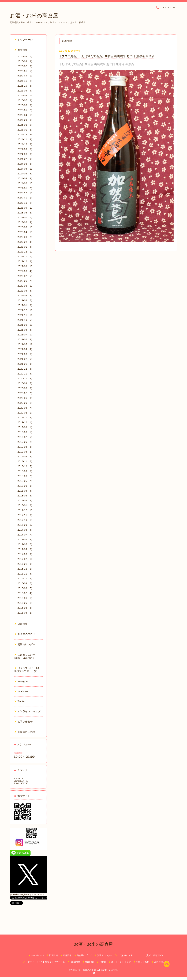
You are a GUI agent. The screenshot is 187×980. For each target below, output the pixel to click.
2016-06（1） (25, 598)
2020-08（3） (25, 388)
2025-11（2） (25, 81)
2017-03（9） (25, 554)
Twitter (20, 701)
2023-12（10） (26, 193)
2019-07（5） (25, 437)
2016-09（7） (25, 583)
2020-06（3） (25, 398)
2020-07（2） (25, 393)
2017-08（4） (25, 530)
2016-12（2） (25, 569)
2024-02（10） (26, 183)
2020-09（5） (25, 383)
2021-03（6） (25, 354)
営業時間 (18, 753)
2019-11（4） (25, 418)
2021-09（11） (26, 325)
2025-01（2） (25, 130)
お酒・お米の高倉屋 (34, 16)
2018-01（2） (25, 505)
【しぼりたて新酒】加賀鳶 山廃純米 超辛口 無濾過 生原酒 (96, 64)
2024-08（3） (25, 154)
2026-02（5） (25, 66)
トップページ (24, 40)
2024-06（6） (25, 164)
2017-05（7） (25, 544)
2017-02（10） (26, 559)
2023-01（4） (25, 247)
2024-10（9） (25, 144)
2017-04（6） (25, 549)
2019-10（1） (25, 422)
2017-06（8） (25, 539)
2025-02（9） (25, 125)
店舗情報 (21, 624)
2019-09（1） (25, 427)
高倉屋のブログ (25, 634)
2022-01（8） (25, 305)
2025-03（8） (25, 120)
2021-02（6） (25, 359)
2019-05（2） (25, 442)
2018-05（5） (25, 486)
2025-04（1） (25, 115)
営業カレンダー (25, 644)
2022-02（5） (25, 300)
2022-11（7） (25, 257)
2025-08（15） (26, 95)
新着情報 (21, 50)
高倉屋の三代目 (25, 732)
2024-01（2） (25, 188)
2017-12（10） (26, 510)
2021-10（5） (25, 320)
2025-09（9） (25, 91)
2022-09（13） (26, 266)
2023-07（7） (25, 217)
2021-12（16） (26, 310)
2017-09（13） (26, 525)
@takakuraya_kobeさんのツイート (27, 894)
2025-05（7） (25, 110)
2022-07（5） (25, 276)
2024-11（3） (25, 139)
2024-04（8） (25, 174)
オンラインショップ (27, 711)
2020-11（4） (25, 374)
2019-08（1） (25, 432)
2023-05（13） (26, 227)
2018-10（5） (25, 466)
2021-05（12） (26, 344)
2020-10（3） (25, 378)
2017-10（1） (25, 520)
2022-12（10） (26, 252)
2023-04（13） (26, 232)
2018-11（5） (25, 461)
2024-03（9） (25, 178)
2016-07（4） (25, 593)
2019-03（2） (25, 452)
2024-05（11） (26, 169)
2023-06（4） (25, 222)
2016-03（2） (25, 613)
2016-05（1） (25, 603)
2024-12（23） (26, 135)
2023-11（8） (25, 198)
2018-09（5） (25, 471)
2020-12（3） (25, 369)
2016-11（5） (25, 574)
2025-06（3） (25, 105)
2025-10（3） (25, 86)
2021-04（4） (25, 349)
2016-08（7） (25, 588)
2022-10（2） (25, 261)
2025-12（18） (26, 76)
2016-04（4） (25, 608)
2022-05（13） (26, 286)
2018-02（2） (25, 500)
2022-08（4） (25, 271)
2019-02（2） (25, 457)
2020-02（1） (25, 413)
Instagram (22, 682)
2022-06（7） (25, 281)
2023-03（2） (25, 237)
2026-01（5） (25, 71)
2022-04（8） (25, 291)
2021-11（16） (26, 315)
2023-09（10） (26, 208)
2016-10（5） (25, 579)
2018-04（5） (25, 491)
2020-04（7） (25, 408)
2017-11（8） (25, 515)
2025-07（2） (25, 100)
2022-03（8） (25, 296)
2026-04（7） (25, 56)
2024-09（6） (25, 149)
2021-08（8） (25, 330)
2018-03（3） (25, 496)
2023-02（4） (25, 242)
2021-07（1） (25, 335)
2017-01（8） (25, 564)
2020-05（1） (25, 403)
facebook (21, 691)
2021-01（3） (25, 364)
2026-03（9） (25, 61)
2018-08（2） (25, 476)
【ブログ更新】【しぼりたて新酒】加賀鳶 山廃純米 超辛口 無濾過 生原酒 (107, 56)
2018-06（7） (25, 481)
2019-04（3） (25, 447)
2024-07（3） (25, 159)
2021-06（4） (25, 339)
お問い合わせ (24, 722)
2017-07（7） (25, 535)
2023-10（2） (25, 203)
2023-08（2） (25, 213)
